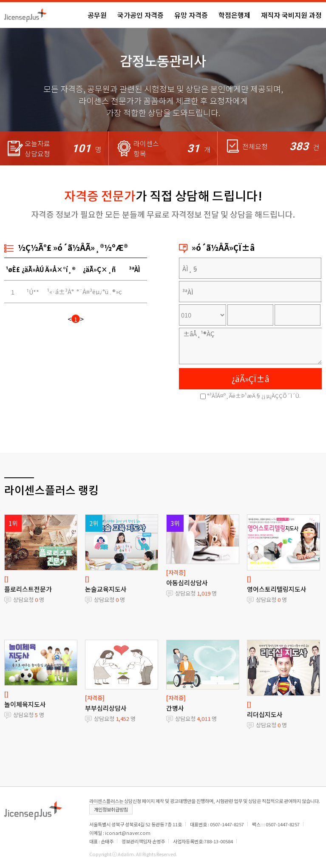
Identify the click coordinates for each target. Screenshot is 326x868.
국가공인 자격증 (140, 15)
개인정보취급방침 (111, 809)
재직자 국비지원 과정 (291, 15)
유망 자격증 (191, 15)
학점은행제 (234, 15)
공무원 (97, 15)
